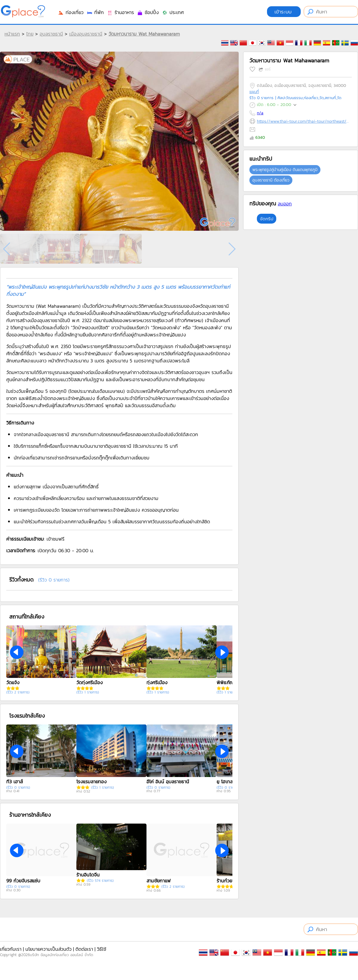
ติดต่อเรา (84, 949)
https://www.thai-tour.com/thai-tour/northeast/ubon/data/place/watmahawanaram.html (303, 121)
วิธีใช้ (102, 949)
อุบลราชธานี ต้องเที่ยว (271, 180)
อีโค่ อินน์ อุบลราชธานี (168, 781)
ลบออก (285, 204)
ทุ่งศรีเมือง (157, 682)
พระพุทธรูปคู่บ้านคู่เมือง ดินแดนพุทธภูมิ (285, 170)
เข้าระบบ (284, 12)
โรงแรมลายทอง (91, 781)
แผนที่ (254, 92)
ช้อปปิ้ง (148, 12)
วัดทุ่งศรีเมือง (89, 682)
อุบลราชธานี (51, 34)
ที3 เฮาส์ (14, 781)
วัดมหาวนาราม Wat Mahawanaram (144, 34)
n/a (260, 113)
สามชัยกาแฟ (159, 881)
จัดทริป (267, 219)
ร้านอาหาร (120, 12)
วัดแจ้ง (13, 682)
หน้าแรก (12, 34)
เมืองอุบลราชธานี (86, 34)
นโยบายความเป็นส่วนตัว (48, 949)
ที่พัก (95, 12)
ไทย (30, 34)
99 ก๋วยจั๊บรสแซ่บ (23, 881)
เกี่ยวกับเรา (11, 949)
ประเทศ (173, 12)
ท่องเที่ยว (71, 12)
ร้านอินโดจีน (88, 875)
